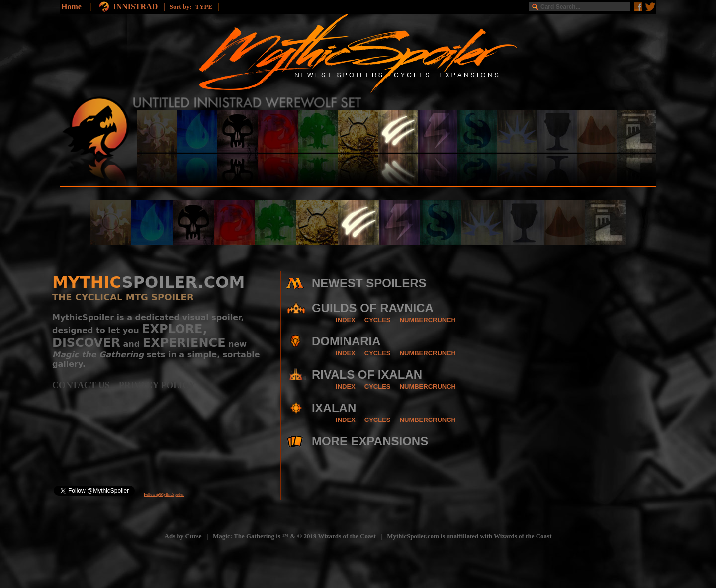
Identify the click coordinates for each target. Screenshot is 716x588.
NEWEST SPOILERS (369, 283)
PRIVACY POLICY (157, 385)
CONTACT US (86, 385)
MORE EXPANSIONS (370, 441)
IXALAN (334, 408)
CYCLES (378, 320)
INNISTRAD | (141, 7)
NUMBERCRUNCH (428, 320)
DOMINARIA (346, 341)
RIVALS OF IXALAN (367, 375)
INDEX (346, 320)
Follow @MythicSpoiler (164, 494)
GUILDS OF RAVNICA (373, 308)
